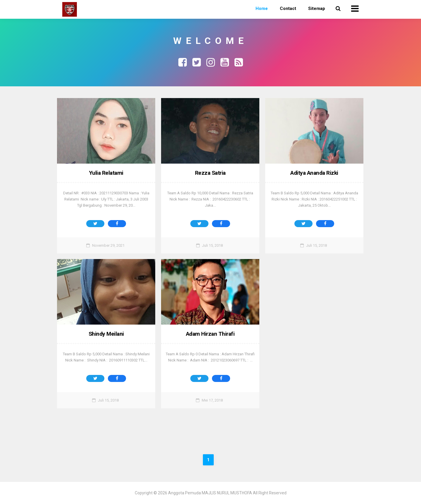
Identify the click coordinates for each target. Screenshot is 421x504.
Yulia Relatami (106, 173)
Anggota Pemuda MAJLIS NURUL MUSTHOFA (210, 493)
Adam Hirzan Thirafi (210, 334)
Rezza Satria (210, 173)
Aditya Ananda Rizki (314, 173)
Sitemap (317, 8)
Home (262, 8)
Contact (288, 8)
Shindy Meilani (106, 334)
